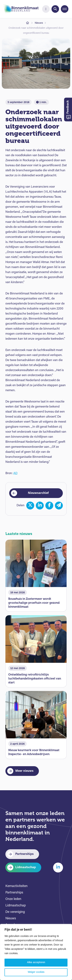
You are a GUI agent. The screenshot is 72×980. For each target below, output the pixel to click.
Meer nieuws (24, 771)
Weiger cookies (36, 972)
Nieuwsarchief (38, 493)
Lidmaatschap (26, 867)
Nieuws (39, 23)
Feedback (69, 110)
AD (15, 473)
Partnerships (24, 854)
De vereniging (15, 912)
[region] (36, 952)
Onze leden (13, 899)
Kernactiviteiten (16, 886)
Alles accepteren (36, 962)
